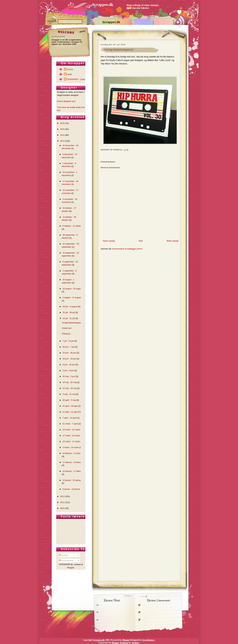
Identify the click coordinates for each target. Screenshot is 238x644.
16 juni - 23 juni (69, 359)
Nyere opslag (109, 241)
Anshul (135, 643)
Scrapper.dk (103, 5)
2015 (62, 129)
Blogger (71, 568)
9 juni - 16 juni (69, 365)
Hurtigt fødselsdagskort (119, 50)
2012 (62, 496)
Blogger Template (120, 643)
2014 (62, 135)
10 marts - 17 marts (71, 441)
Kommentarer (66, 561)
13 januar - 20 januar (72, 480)
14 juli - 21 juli (69, 318)
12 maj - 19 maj (70, 388)
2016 (62, 123)
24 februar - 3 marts (71, 453)
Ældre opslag (172, 241)
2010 (62, 508)
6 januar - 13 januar (71, 489)
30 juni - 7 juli (69, 347)
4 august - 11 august (72, 297)
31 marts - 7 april (70, 424)
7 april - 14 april (70, 418)
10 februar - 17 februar (73, 471)
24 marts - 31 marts (71, 430)
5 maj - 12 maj (69, 394)
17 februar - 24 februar (73, 462)
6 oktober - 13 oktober (72, 226)
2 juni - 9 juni (68, 370)
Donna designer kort (66, 101)
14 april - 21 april (70, 412)
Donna (70, 69)
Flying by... (67, 334)
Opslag (63, 555)
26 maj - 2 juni (69, 376)
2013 (62, 141)
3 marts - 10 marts (71, 447)
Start (141, 241)
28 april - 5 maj (69, 400)
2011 (62, 502)
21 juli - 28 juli (69, 312)
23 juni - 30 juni (69, 353)
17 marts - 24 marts (71, 436)
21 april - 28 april (70, 406)
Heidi (69, 74)
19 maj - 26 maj (70, 382)
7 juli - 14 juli (68, 341)
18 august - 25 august (72, 289)
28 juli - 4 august (70, 307)
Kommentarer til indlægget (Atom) (127, 249)
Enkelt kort (67, 328)
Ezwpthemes (148, 640)
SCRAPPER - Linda (76, 79)
